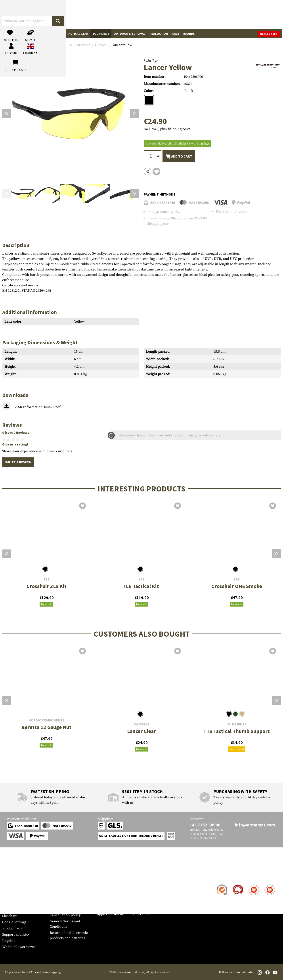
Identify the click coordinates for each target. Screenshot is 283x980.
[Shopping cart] (253, 14)
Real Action (159, 34)
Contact (8, 885)
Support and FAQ (15, 934)
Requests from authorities (70, 903)
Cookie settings (14, 922)
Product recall (13, 928)
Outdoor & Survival (129, 34)
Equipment (101, 34)
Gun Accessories (30, 34)
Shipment (10, 891)
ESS (47, 579)
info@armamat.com (255, 825)
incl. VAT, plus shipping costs (167, 129)
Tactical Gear (77, 34)
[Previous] (7, 113)
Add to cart (179, 156)
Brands (189, 34)
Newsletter (11, 910)
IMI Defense (237, 724)
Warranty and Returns (20, 904)
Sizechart (10, 916)
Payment (9, 897)
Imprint (8, 941)
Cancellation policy (65, 915)
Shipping (178, 218)
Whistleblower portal (19, 947)
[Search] (153, 14)
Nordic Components (47, 720)
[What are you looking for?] (117, 14)
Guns (8, 34)
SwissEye (151, 61)
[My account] (212, 14)
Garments (54, 34)
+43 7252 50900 (205, 825)
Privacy (56, 909)
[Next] (135, 113)
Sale (176, 34)
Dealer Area (270, 34)
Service (11, 876)
